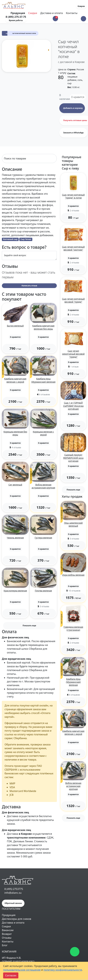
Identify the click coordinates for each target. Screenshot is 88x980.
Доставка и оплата (52, 13)
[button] (83, 19)
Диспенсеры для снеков (17, 919)
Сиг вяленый (15, 485)
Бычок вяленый (15, 326)
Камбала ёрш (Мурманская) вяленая (43, 380)
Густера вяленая (43, 538)
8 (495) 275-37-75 (16, 17)
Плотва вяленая (43, 591)
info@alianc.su (13, 893)
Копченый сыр (10, 239)
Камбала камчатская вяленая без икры (43, 327)
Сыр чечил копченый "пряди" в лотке (73, 196)
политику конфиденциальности (63, 970)
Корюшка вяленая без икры (15, 433)
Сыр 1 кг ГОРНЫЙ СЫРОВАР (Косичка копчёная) (73, 406)
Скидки (33, 13)
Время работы (16, 20)
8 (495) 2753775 (14, 889)
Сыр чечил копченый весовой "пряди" (73, 300)
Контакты (72, 13)
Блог (5, 945)
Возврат (7, 934)
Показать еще (29, 626)
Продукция (9, 915)
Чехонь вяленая (15, 538)
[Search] (29, 158)
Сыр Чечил (26, 239)
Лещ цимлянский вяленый (73, 524)
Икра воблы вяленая (73, 575)
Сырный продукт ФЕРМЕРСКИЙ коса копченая (73, 458)
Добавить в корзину (73, 108)
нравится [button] (78, 97)
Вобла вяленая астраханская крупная (43, 486)
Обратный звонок (13, 903)
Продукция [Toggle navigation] (18, 13)
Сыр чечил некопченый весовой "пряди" (73, 354)
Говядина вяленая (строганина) (73, 628)
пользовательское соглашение (22, 970)
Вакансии (8, 930)
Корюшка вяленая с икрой (43, 433)
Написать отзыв (29, 286)
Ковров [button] (81, 6)
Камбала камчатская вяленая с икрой (15, 380)
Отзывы (7, 938)
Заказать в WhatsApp (73, 133)
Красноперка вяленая (15, 591)
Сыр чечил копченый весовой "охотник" (73, 248)
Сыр (7, 33)
